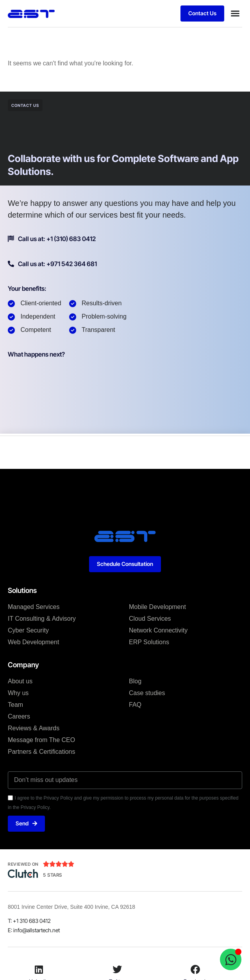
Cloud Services (150, 619)
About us (20, 681)
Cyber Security (28, 630)
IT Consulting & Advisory (42, 619)
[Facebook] (195, 969)
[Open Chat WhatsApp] (231, 959)
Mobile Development (157, 607)
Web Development (33, 642)
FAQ (135, 705)
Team (15, 705)
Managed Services (34, 607)
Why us (18, 693)
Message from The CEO (41, 740)
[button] (235, 13)
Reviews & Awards (34, 728)
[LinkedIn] (39, 969)
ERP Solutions (149, 642)
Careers (19, 716)
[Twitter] (117, 969)
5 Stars (53, 875)
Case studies (147, 693)
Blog (135, 681)
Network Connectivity (158, 630)
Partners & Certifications (42, 752)
